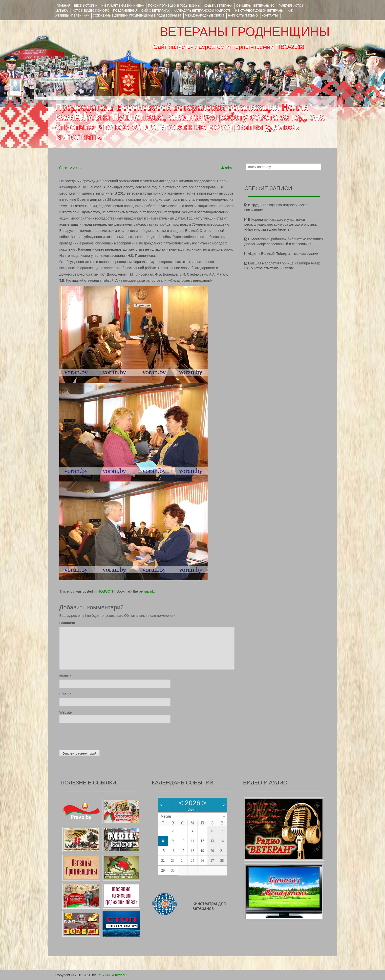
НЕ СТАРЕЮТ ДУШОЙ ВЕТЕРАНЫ (259, 11)
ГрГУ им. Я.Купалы (112, 975)
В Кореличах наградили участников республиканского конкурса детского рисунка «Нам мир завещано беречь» (280, 224)
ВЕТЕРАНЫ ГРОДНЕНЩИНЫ (245, 32)
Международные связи (204, 16)
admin (230, 168)
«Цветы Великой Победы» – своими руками (283, 254)
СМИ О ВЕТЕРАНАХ (155, 11)
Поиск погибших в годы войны (174, 6)
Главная (63, 6)
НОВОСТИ (106, 591)
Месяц (166, 816)
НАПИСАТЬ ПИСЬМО (243, 16)
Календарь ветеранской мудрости (202, 11)
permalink (146, 591)
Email (64, 694)
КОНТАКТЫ (270, 16)
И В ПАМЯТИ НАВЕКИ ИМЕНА (123, 6)
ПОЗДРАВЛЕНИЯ (125, 11)
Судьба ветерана (218, 6)
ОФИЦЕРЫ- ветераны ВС (255, 6)
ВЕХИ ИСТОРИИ (86, 6)
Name (64, 676)
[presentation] (97, 735)
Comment (67, 623)
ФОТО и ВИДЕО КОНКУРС (90, 11)
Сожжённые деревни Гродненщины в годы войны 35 (137, 16)
